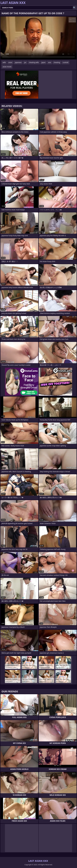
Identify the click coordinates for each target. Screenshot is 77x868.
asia (50, 62)
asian (10, 62)
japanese (18, 62)
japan (43, 62)
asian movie (7, 67)
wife (4, 62)
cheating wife (34, 62)
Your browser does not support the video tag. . (38, 38)
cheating (57, 62)
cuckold (65, 62)
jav (25, 62)
